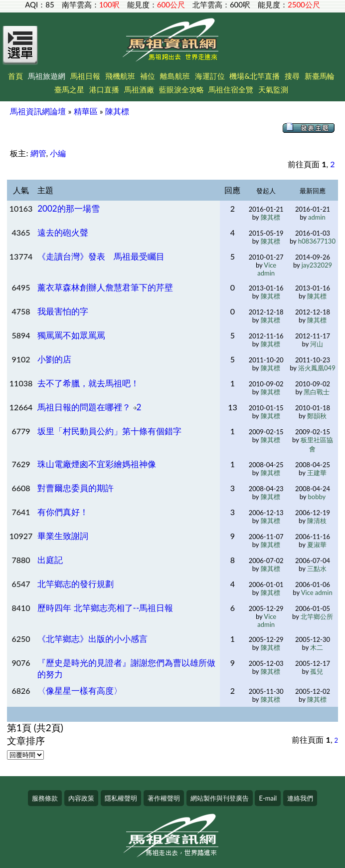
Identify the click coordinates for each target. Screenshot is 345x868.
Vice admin (267, 269)
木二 (317, 647)
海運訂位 (210, 76)
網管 (38, 153)
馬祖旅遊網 (47, 76)
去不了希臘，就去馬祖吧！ (88, 383)
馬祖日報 (85, 76)
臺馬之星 (69, 89)
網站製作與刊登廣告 (220, 798)
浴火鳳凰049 (317, 368)
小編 (58, 153)
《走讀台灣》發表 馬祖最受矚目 (101, 256)
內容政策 (81, 798)
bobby (317, 497)
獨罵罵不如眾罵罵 (71, 335)
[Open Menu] (20, 51)
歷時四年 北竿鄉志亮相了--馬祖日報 (105, 608)
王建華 (317, 473)
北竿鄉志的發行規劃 (76, 584)
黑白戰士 (317, 392)
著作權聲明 (164, 798)
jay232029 (317, 265)
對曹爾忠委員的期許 (76, 488)
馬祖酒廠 (139, 89)
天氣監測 (273, 89)
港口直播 (104, 89)
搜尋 (292, 76)
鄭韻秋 (317, 416)
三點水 (317, 569)
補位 (148, 76)
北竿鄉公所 (317, 616)
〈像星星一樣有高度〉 (80, 691)
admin (317, 217)
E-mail (268, 798)
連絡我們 (300, 798)
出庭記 (50, 560)
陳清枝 (317, 521)
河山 (317, 344)
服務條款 (45, 798)
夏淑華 (317, 545)
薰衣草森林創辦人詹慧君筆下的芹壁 (105, 287)
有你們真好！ (63, 512)
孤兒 (317, 671)
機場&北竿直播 (255, 76)
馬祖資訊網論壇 (38, 111)
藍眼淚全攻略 (181, 89)
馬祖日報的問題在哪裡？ (85, 407)
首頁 (15, 76)
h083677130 (317, 241)
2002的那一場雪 (68, 208)
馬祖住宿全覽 (231, 89)
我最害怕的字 (63, 311)
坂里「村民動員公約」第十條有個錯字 (109, 431)
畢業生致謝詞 (63, 536)
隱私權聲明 (121, 798)
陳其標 (117, 111)
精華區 (86, 111)
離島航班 (175, 76)
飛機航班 (120, 76)
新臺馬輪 (320, 76)
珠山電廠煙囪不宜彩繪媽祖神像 (97, 464)
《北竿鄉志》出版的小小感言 (92, 639)
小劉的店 (54, 359)
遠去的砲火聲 (63, 232)
